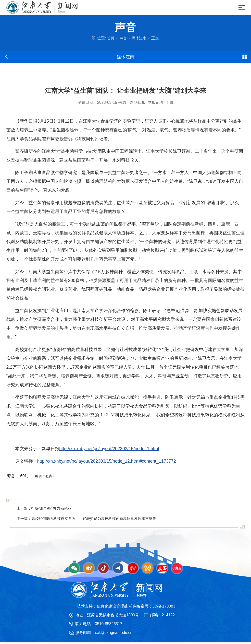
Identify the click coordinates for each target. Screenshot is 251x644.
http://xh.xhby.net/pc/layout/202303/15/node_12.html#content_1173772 (107, 461)
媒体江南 (139, 38)
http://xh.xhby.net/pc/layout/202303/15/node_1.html (109, 449)
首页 (110, 38)
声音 (123, 38)
